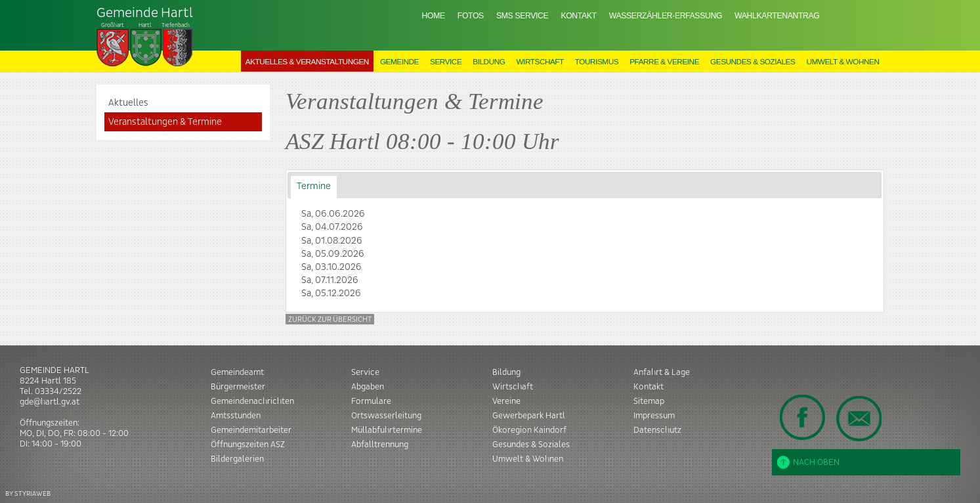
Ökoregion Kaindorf (529, 430)
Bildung (489, 62)
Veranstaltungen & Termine (165, 122)
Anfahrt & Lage (662, 372)
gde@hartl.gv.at (50, 402)
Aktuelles (128, 103)
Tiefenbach (145, 37)
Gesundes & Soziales (753, 62)
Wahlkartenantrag (777, 16)
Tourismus (597, 62)
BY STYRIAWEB (28, 493)
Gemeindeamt (237, 372)
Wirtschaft (540, 62)
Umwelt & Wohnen (842, 62)
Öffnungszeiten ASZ (248, 445)
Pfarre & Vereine (664, 62)
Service (446, 62)
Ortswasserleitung (386, 416)
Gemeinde (399, 62)
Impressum (654, 416)
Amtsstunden (236, 416)
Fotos (471, 16)
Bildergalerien (237, 459)
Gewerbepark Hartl (529, 416)
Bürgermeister (238, 387)
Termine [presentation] (314, 186)
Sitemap (649, 401)
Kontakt (578, 16)
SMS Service (522, 16)
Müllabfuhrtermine (387, 430)
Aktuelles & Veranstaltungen (307, 62)
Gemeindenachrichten (252, 401)
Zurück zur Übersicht (330, 319)
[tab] (313, 187)
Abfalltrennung (380, 445)
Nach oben (808, 462)
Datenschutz (657, 430)
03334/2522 (58, 391)
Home (434, 16)
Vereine (506, 401)
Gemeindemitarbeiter (251, 430)
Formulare (371, 401)
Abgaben (368, 387)
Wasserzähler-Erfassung (666, 16)
